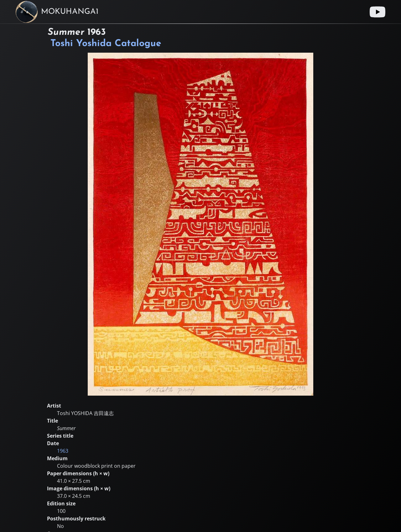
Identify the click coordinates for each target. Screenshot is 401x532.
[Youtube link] (378, 12)
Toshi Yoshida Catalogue (106, 44)
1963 (63, 451)
